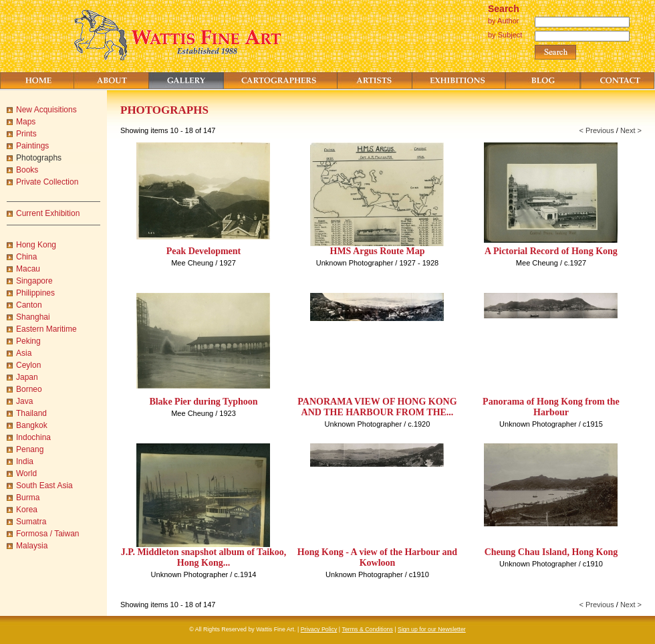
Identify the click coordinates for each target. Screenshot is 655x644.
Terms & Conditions (368, 629)
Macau (28, 269)
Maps (26, 122)
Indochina (33, 437)
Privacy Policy (319, 629)
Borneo (29, 389)
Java (24, 401)
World (26, 473)
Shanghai (33, 317)
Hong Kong (36, 245)
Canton (29, 305)
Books (27, 170)
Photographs (39, 158)
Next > (631, 130)
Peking (28, 341)
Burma (28, 498)
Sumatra (31, 522)
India (25, 461)
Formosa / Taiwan (47, 534)
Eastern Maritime (46, 329)
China (26, 257)
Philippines (35, 293)
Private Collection (47, 182)
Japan (27, 377)
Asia (24, 353)
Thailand (31, 413)
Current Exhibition (48, 213)
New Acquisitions (46, 110)
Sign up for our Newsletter (432, 629)
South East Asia (44, 486)
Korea (27, 510)
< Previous (596, 130)
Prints (26, 134)
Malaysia (32, 546)
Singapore (34, 281)
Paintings (32, 146)
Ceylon (28, 365)
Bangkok (32, 425)
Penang (30, 449)
